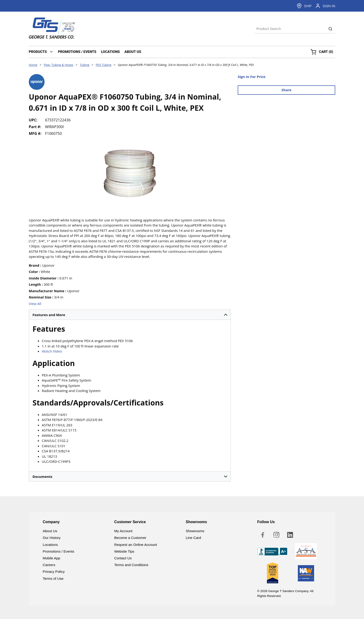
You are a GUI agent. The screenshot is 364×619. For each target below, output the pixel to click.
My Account (123, 531)
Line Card (193, 538)
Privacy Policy (54, 572)
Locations (50, 545)
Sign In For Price (252, 77)
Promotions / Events (58, 551)
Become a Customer (130, 538)
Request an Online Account (136, 545)
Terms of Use (53, 578)
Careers (49, 565)
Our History (52, 538)
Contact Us (123, 558)
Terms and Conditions (131, 565)
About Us (50, 531)
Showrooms (195, 531)
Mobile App (51, 558)
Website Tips (124, 551)
